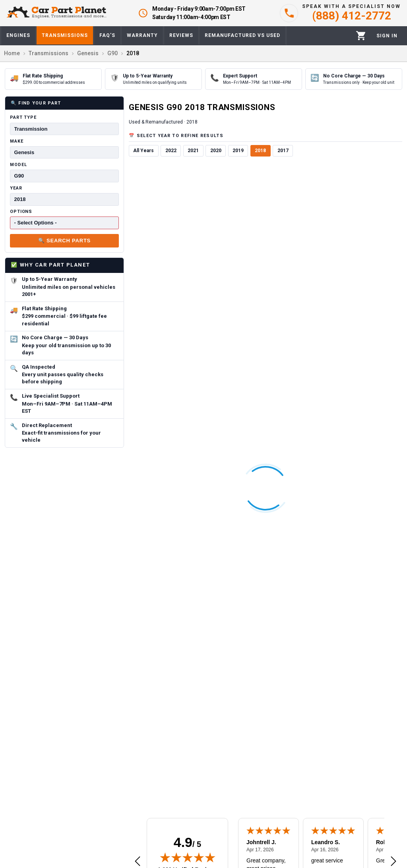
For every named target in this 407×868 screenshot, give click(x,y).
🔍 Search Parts (64, 241)
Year (16, 188)
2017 (283, 151)
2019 (238, 151)
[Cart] (361, 36)
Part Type (23, 117)
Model (18, 165)
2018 (260, 151)
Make (17, 141)
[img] (188, 857)
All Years (143, 151)
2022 (171, 151)
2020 (216, 151)
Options (21, 212)
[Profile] (387, 36)
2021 (193, 151)
